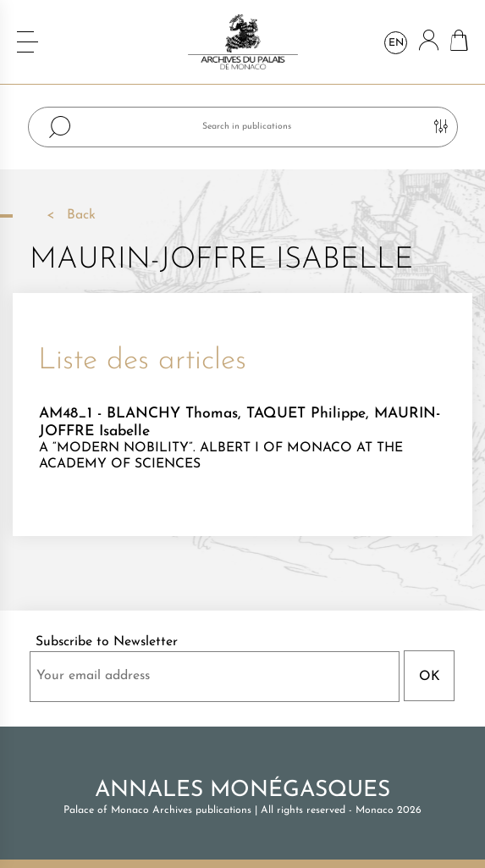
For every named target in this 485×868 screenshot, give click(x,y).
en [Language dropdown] (396, 43)
